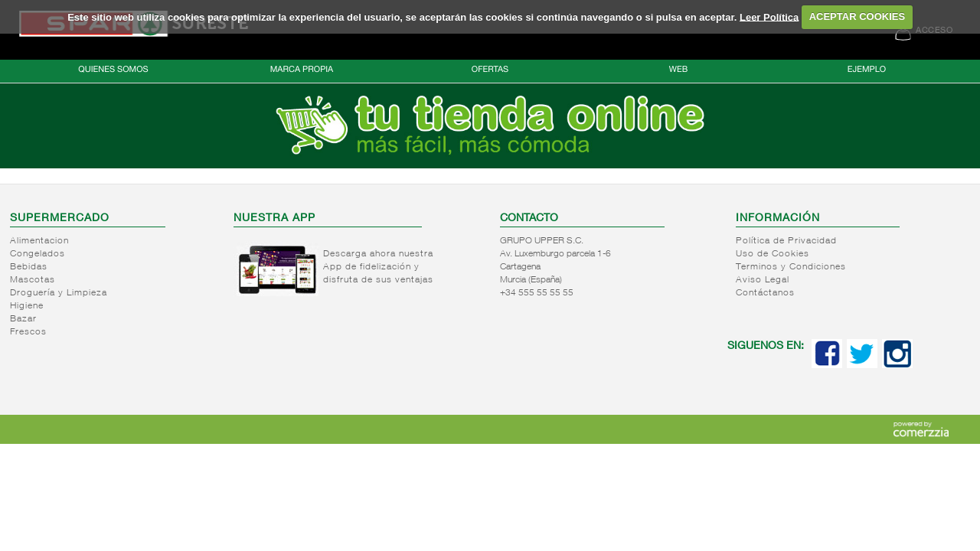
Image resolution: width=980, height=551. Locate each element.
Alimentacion (39, 241)
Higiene (27, 306)
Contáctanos (765, 293)
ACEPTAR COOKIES (857, 16)
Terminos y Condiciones (791, 267)
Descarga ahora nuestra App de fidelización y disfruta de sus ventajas (378, 267)
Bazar (23, 319)
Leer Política (769, 16)
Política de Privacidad (786, 241)
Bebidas (29, 267)
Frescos (28, 332)
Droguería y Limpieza (59, 293)
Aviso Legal (763, 280)
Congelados (38, 254)
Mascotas (33, 280)
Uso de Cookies (773, 254)
